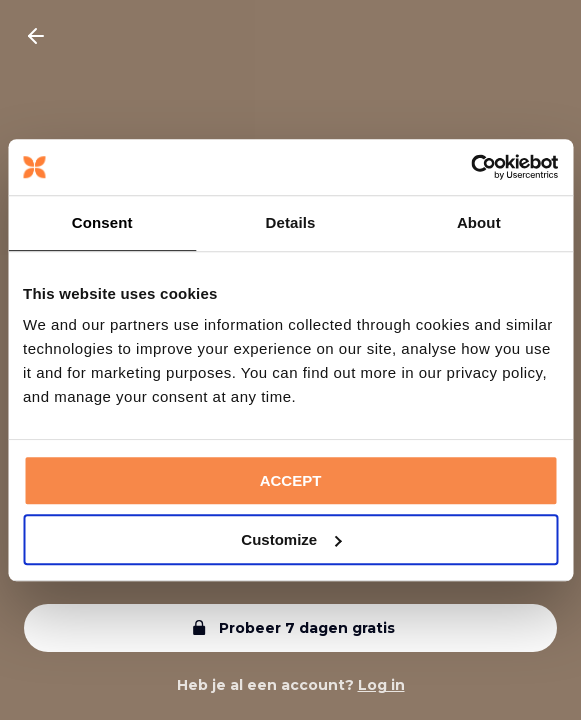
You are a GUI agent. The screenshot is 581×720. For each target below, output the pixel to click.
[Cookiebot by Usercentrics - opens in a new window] (470, 167)
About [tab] (479, 222)
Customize (291, 539)
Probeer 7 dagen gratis (291, 628)
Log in (381, 685)
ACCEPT (291, 480)
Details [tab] (291, 222)
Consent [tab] (102, 222)
